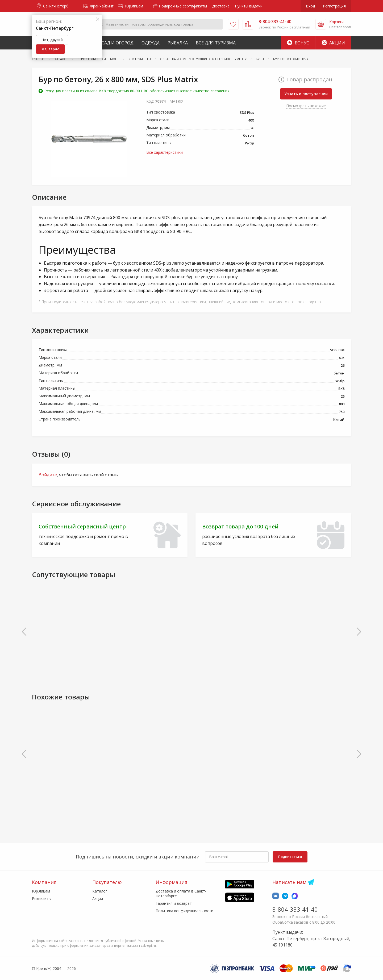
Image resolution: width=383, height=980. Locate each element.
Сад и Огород (118, 43)
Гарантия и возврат (174, 903)
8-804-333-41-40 (295, 909)
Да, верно (50, 49)
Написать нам (289, 882)
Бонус (298, 43)
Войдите (48, 475)
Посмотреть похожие (306, 106)
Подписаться (290, 857)
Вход (310, 6)
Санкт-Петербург (56, 6)
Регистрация (334, 6)
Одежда (151, 43)
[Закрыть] (98, 19)
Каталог (100, 891)
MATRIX (176, 101)
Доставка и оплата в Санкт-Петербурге (181, 893)
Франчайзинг (98, 6)
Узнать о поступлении (306, 94)
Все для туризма (216, 43)
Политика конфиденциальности (184, 911)
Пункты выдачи (249, 6)
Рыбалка (178, 43)
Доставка (221, 6)
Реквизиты (42, 898)
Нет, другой (52, 40)
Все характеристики (165, 152)
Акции (333, 43)
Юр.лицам (130, 6)
